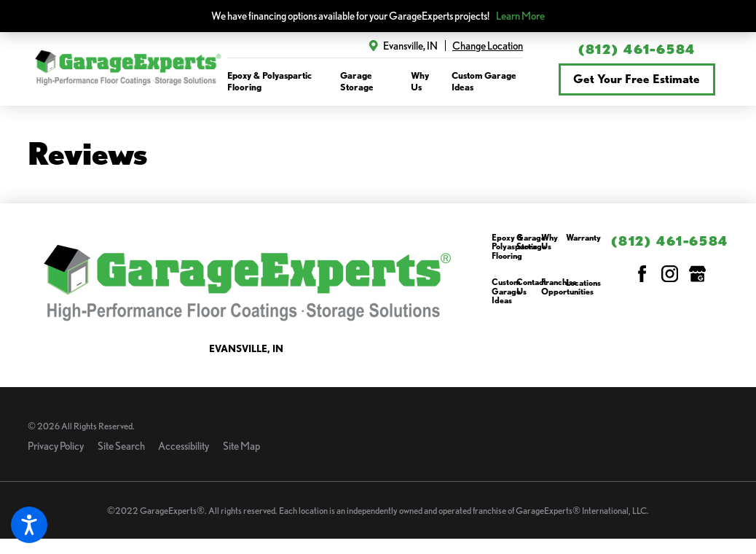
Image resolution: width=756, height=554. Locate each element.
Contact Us (531, 287)
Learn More (520, 16)
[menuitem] (276, 81)
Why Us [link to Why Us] (420, 81)
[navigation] (375, 81)
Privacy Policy (56, 446)
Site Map (241, 446)
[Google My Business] (697, 274)
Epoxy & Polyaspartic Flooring (515, 247)
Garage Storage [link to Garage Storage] (357, 81)
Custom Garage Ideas (506, 292)
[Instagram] (670, 274)
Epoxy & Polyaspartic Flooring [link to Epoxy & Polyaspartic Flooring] (269, 81)
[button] (29, 525)
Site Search (121, 446)
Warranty (583, 238)
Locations (583, 283)
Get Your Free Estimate (637, 78)
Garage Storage (531, 242)
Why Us (550, 242)
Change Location (488, 46)
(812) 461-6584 (637, 49)
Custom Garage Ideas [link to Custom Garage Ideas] (484, 81)
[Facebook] (642, 274)
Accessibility (184, 446)
